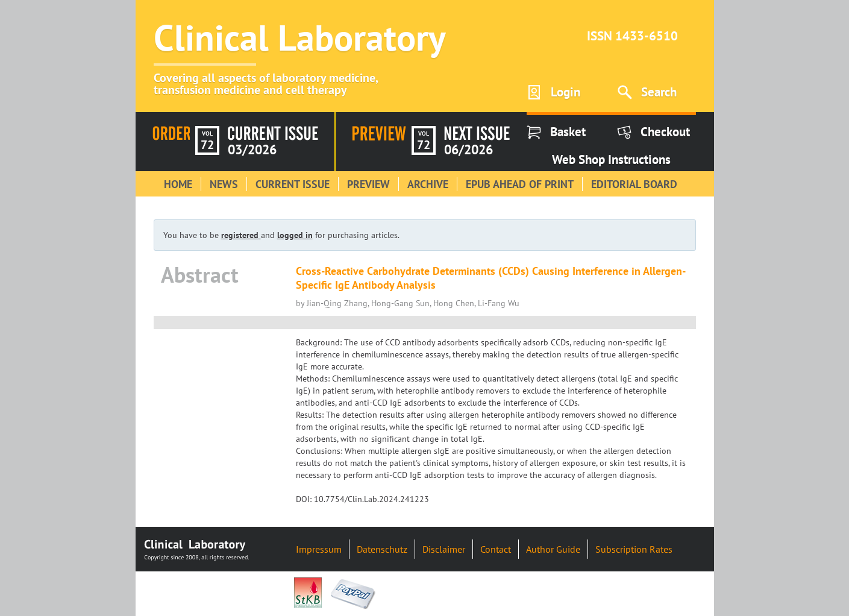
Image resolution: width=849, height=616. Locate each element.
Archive (428, 184)
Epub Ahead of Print (520, 184)
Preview (368, 184)
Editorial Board (634, 184)
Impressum (319, 549)
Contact (496, 549)
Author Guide (553, 549)
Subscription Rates (634, 549)
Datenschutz (382, 549)
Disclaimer (444, 549)
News (224, 184)
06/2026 (468, 149)
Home (178, 184)
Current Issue (293, 184)
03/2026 (252, 149)
